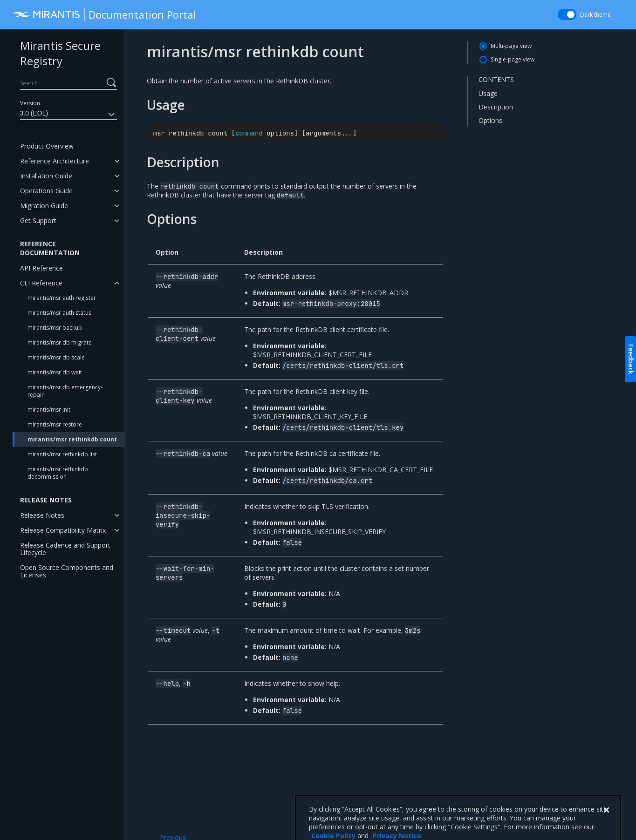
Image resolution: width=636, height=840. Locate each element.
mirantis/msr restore (55, 424)
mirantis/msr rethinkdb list (62, 454)
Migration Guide (44, 206)
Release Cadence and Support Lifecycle (65, 549)
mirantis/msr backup (55, 328)
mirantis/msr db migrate (60, 342)
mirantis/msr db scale (56, 357)
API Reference (41, 268)
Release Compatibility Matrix (63, 530)
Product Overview (47, 146)
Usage (488, 93)
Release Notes (42, 515)
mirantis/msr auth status (59, 313)
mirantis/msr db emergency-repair (65, 391)
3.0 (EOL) (68, 115)
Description (496, 107)
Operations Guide (46, 191)
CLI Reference (41, 283)
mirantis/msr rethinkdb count (72, 439)
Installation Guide (46, 176)
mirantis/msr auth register (62, 298)
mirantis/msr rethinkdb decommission (58, 473)
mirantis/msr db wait (55, 372)
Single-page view (513, 59)
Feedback (631, 359)
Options (490, 120)
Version (30, 103)
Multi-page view (511, 46)
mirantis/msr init (49, 410)
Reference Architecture (55, 161)
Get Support (38, 220)
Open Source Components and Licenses (67, 571)
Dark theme (595, 15)
